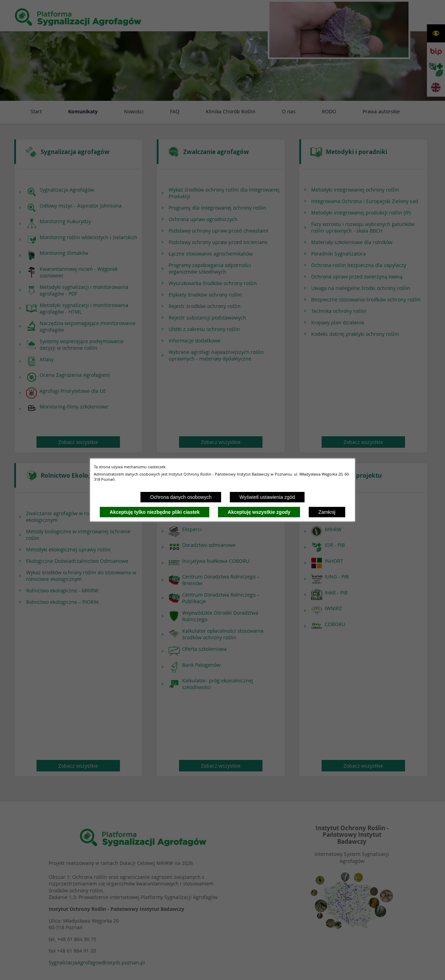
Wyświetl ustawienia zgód (267, 497)
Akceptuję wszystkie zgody (259, 512)
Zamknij (327, 512)
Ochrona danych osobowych (181, 497)
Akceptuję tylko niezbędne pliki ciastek (155, 512)
